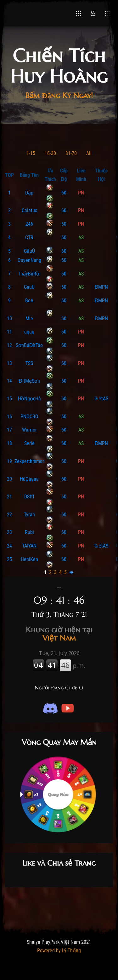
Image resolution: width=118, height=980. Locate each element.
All (89, 153)
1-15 (31, 153)
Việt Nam (59, 634)
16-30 (50, 153)
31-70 (71, 153)
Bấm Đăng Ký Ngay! (59, 96)
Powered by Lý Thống (59, 951)
